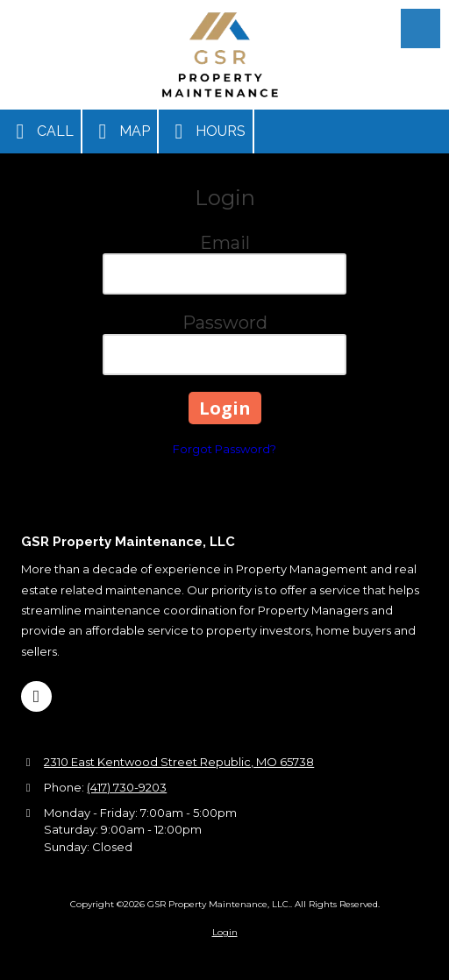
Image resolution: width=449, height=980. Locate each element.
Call (40, 131)
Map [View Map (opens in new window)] (120, 131)
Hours (206, 131)
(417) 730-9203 (127, 787)
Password (225, 323)
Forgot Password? (224, 449)
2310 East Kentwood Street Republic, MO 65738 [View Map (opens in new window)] (179, 762)
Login (225, 932)
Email (225, 243)
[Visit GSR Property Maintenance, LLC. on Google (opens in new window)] (36, 696)
